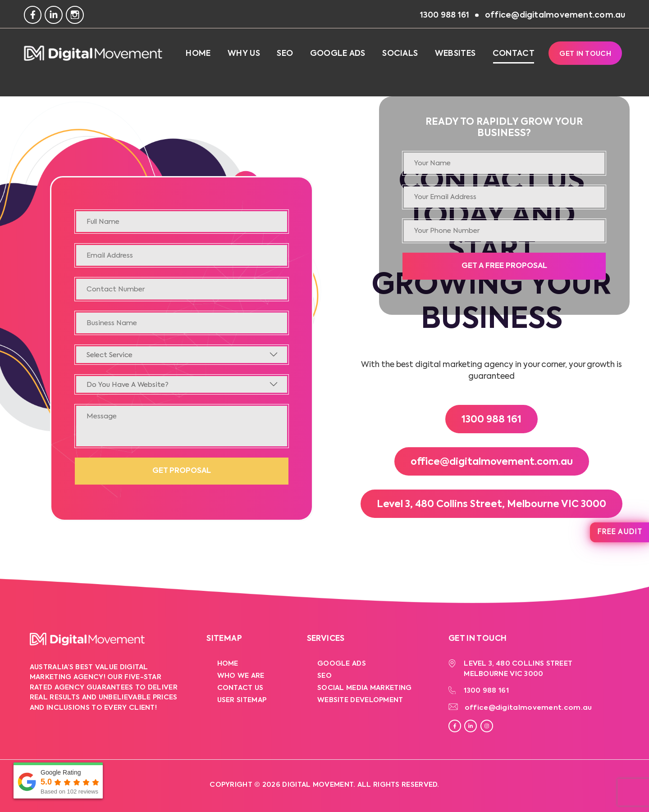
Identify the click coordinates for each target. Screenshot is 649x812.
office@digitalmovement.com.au (492, 462)
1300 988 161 (491, 420)
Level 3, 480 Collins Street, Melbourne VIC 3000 (491, 505)
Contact (514, 54)
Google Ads (338, 54)
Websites (455, 54)
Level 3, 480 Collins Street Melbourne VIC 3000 (518, 669)
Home (198, 54)
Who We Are (241, 676)
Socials (400, 54)
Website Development (360, 700)
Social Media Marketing (365, 688)
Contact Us (240, 688)
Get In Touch (585, 54)
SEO (285, 54)
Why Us (244, 54)
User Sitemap (242, 700)
